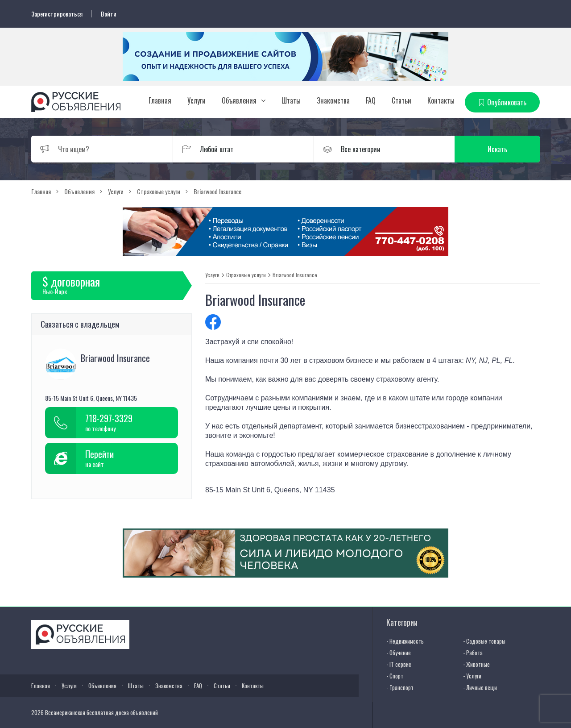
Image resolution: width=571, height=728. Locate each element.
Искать (497, 149)
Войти (109, 14)
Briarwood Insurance (295, 275)
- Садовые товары (484, 641)
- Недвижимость (405, 641)
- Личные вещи (480, 687)
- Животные (476, 664)
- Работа (473, 653)
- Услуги (472, 676)
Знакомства (333, 100)
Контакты (441, 100)
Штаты (291, 100)
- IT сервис (399, 664)
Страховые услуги (246, 275)
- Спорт (395, 676)
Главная (160, 100)
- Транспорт (400, 687)
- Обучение (399, 653)
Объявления (239, 100)
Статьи (401, 100)
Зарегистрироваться (57, 14)
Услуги (197, 100)
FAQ (371, 100)
